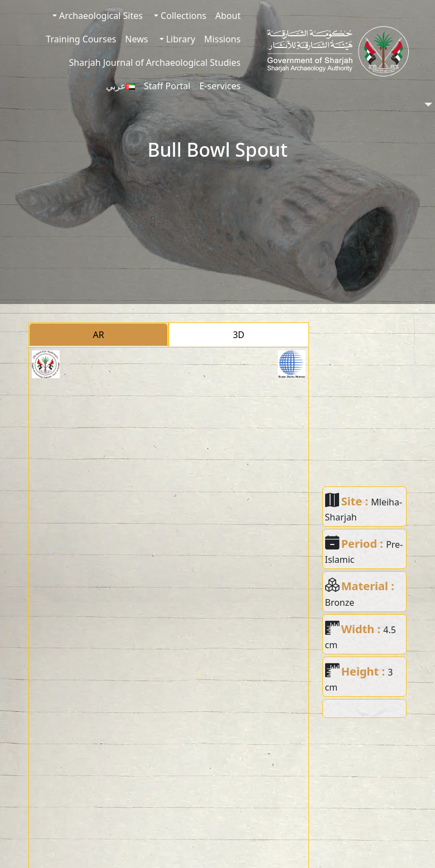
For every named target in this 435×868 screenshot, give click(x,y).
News (136, 39)
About (228, 16)
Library (180, 39)
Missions (222, 39)
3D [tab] (238, 335)
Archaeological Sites (100, 16)
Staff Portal (167, 86)
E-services (220, 86)
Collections (182, 16)
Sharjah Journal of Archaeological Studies (154, 62)
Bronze (340, 602)
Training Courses (81, 39)
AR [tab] (99, 335)
